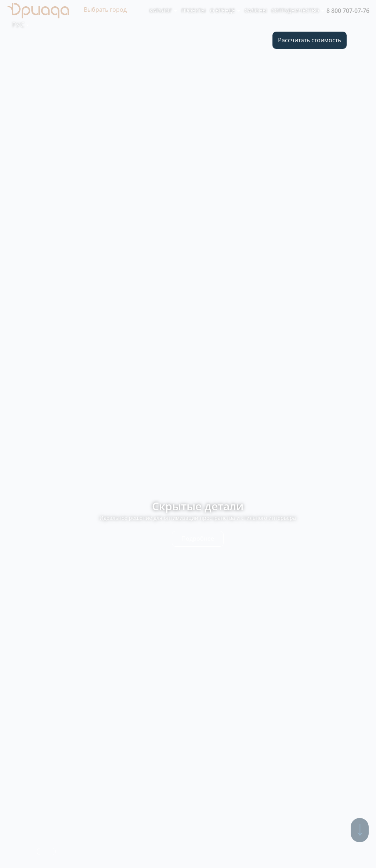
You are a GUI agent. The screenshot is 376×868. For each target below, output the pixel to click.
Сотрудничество (298, 10)
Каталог (163, 10)
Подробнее (198, 539)
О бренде (225, 10)
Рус (21, 25)
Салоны (256, 10)
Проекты (194, 10)
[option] (188, 434)
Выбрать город (105, 10)
